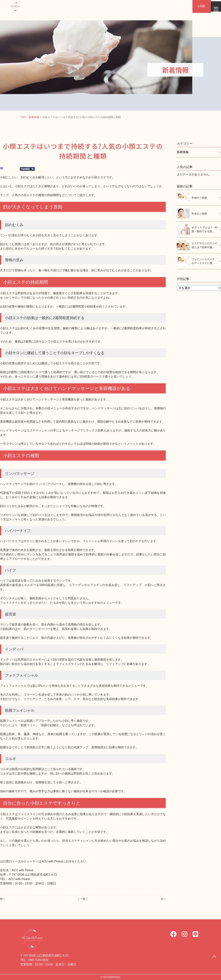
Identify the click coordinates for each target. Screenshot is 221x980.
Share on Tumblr (27, 169)
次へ (163, 899)
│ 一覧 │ (83, 899)
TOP (23, 117)
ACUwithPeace (112, 977)
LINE (197, 6)
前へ (3, 899)
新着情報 (34, 117)
